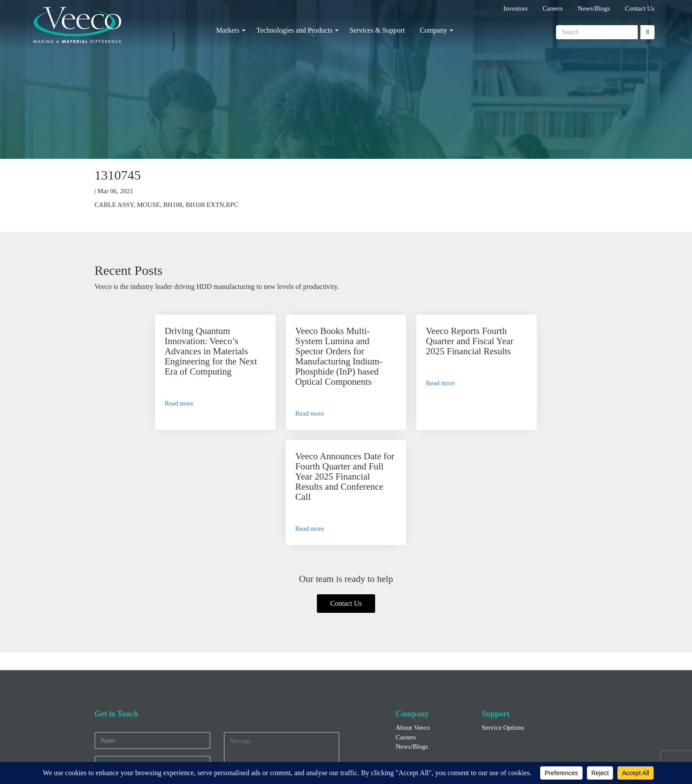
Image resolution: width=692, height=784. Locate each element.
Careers (553, 8)
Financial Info (415, 677)
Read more (132, 403)
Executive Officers (421, 696)
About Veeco (413, 612)
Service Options (503, 612)
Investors (516, 8)
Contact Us (640, 8)
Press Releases (415, 686)
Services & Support (377, 30)
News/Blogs (594, 8)
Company (433, 30)
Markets (228, 30)
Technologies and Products (294, 30)
